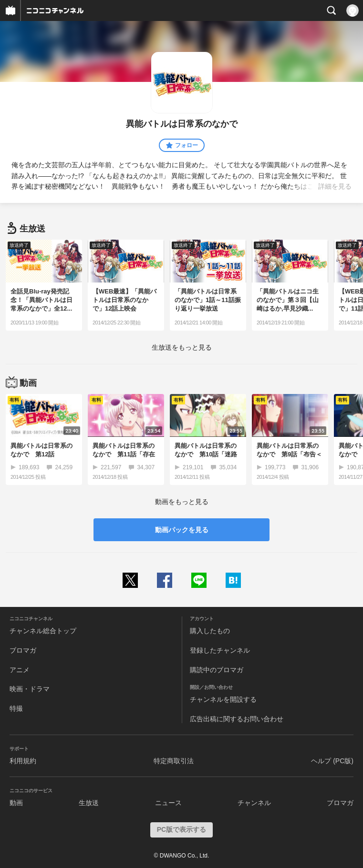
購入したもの (210, 631)
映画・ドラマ (30, 689)
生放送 (89, 803)
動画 (16, 803)
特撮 (16, 708)
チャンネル (254, 803)
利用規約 (23, 761)
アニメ (20, 670)
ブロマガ (23, 650)
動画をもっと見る (182, 502)
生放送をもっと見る (182, 347)
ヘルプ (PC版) (332, 761)
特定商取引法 (174, 761)
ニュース (168, 803)
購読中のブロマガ (217, 670)
